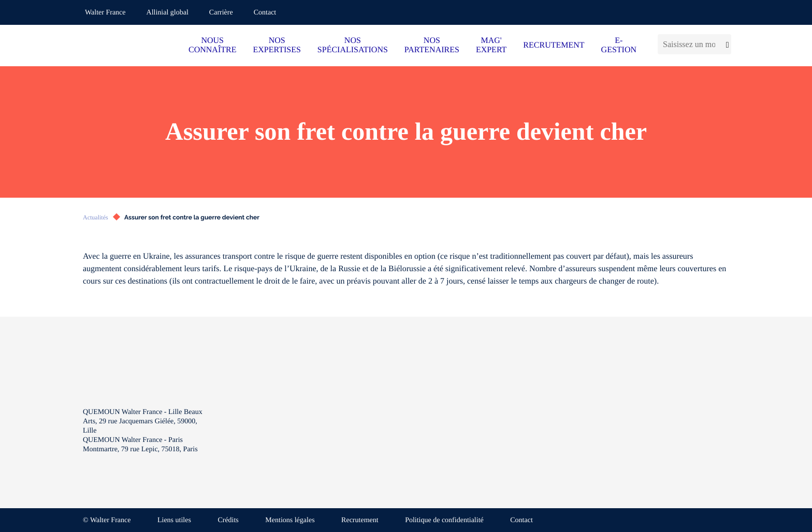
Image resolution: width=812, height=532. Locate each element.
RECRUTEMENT (554, 45)
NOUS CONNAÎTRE (212, 45)
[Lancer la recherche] (726, 44)
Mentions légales (290, 520)
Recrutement (360, 520)
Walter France (105, 13)
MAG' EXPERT (491, 45)
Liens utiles (174, 520)
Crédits (228, 520)
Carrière (221, 13)
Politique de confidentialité (444, 520)
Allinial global (168, 13)
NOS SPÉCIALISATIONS (353, 45)
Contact (265, 13)
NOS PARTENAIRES (432, 45)
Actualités (96, 217)
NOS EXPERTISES (277, 45)
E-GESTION (619, 45)
